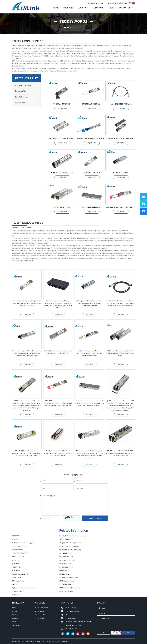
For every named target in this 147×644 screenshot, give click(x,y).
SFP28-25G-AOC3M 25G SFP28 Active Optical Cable (91, 138)
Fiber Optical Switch (61, 558)
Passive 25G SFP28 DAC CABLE (120, 104)
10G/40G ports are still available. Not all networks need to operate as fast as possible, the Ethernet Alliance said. (58, 454)
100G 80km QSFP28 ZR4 (91, 104)
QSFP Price (99, 537)
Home (55, 8)
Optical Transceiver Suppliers (64, 544)
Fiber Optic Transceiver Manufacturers (67, 537)
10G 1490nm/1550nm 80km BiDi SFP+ (62, 138)
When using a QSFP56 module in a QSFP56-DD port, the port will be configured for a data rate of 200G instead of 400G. (27, 305)
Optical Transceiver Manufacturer (24, 572)
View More (27, 315)
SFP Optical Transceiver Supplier (65, 540)
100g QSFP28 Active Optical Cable (107, 540)
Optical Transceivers (23, 85)
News (111, 8)
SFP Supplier (58, 575)
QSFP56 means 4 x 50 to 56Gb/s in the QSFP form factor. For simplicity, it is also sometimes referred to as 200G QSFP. (120, 454)
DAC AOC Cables (21, 97)
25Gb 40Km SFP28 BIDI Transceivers (120, 138)
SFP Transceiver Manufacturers (23, 547)
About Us (83, 8)
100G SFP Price (100, 572)
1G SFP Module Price (102, 568)
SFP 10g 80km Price (19, 540)
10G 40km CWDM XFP (91, 173)
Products (68, 8)
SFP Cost (57, 568)
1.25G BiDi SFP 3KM (62, 207)
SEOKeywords (77, 28)
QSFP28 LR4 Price (18, 551)
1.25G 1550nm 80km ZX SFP (62, 173)
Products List (26, 78)
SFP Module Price (101, 565)
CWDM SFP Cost (18, 561)
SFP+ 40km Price (101, 547)
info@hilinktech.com (120, 3)
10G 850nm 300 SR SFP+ (62, 104)
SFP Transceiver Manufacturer (64, 572)
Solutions (98, 8)
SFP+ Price (57, 554)
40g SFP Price (17, 558)
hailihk (67, 595)
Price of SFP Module (19, 575)
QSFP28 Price (17, 565)
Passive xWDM (21, 91)
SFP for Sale (99, 558)
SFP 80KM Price (100, 544)
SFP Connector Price (61, 551)
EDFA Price (99, 551)
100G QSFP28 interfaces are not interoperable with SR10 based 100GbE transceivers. (58, 354)
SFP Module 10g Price (20, 554)
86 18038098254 (70, 598)
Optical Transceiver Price (62, 561)
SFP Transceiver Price (19, 568)
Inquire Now (62, 108)
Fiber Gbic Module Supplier (63, 565)
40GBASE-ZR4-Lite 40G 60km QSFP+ (121, 207)
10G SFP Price (17, 537)
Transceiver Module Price (62, 547)
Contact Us (125, 8)
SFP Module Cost (101, 554)
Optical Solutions (22, 103)
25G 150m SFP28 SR (121, 173)
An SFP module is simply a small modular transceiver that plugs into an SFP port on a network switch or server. (89, 354)
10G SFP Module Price (20, 544)
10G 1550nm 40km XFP (91, 207)
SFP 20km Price (100, 561)
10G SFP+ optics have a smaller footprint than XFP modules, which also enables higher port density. (120, 354)
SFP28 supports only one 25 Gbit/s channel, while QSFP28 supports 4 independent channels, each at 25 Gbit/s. (89, 303)
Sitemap (64, 622)
